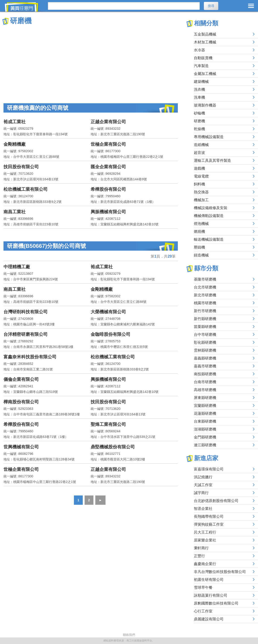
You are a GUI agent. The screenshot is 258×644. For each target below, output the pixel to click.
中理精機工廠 (17, 267)
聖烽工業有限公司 (108, 424)
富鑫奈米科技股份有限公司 (30, 357)
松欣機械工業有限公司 (26, 189)
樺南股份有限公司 (21, 402)
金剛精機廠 (15, 144)
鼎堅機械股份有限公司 (113, 447)
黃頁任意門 (24, 7)
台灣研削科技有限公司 (26, 312)
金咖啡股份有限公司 (111, 334)
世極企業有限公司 (108, 144)
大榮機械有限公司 (108, 312)
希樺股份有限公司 (108, 189)
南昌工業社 (15, 212)
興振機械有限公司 (108, 212)
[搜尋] (124, 6)
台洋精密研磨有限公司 (26, 334)
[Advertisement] (91, 60)
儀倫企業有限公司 (21, 379)
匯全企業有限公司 (108, 167)
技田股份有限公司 (21, 167)
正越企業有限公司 (108, 122)
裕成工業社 (15, 122)
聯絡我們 (129, 635)
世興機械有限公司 (21, 447)
